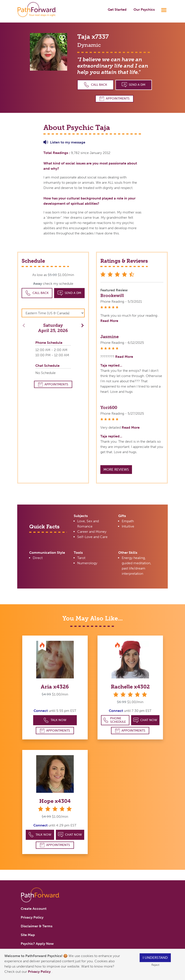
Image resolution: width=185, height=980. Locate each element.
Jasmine (110, 337)
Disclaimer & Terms (37, 926)
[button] (81, 325)
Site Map (28, 935)
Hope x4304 (55, 801)
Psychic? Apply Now (37, 944)
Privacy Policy (40, 972)
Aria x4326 (55, 687)
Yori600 (109, 407)
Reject (155, 965)
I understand (155, 958)
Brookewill (112, 295)
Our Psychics (144, 10)
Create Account (34, 909)
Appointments (115, 99)
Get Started (117, 10)
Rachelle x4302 (130, 687)
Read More (109, 321)
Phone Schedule (115, 720)
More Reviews (116, 469)
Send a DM (134, 85)
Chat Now (145, 720)
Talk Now (55, 720)
